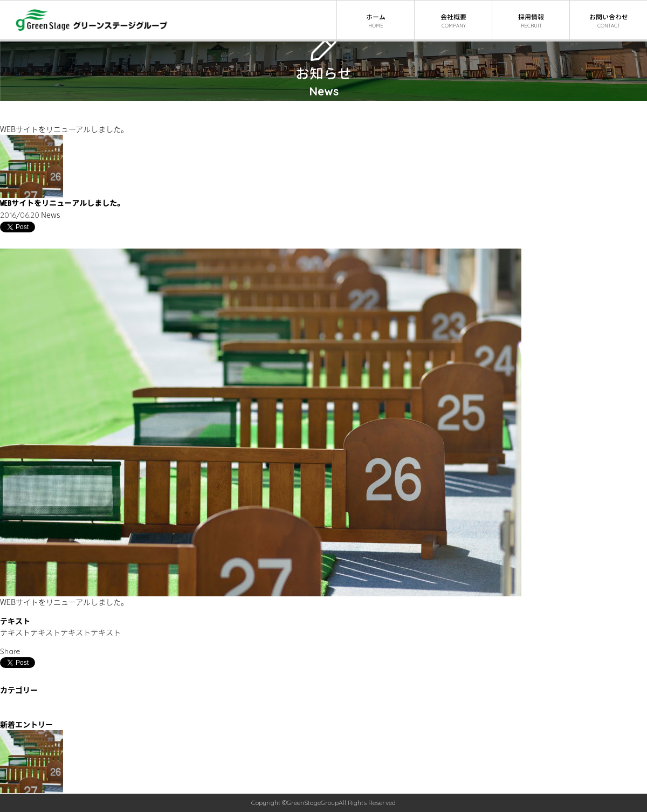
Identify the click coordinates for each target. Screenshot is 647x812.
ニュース (15, 118)
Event (10, 702)
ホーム (11, 106)
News (9, 713)
